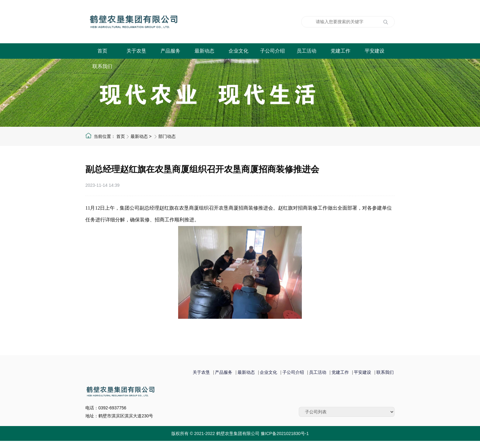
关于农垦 (136, 51)
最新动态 (204, 51)
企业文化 (238, 51)
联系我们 (102, 66)
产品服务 (170, 51)
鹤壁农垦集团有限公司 (164, 22)
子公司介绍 (272, 51)
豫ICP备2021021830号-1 (285, 433)
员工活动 (306, 51)
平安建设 (375, 51)
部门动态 (167, 136)
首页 (102, 51)
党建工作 (341, 51)
